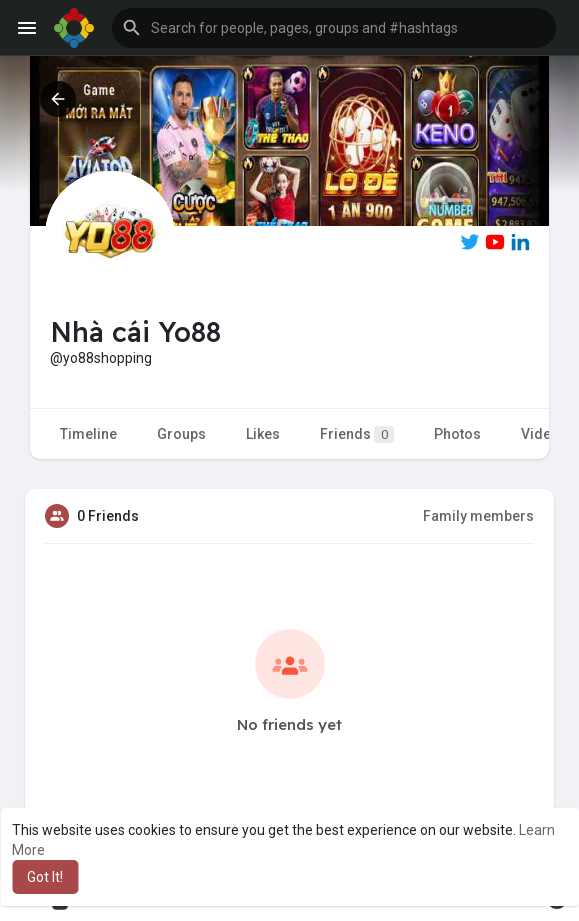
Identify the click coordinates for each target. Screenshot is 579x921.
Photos (457, 434)
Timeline (88, 434)
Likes (263, 434)
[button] (334, 28)
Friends (357, 434)
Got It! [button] (45, 877)
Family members (478, 516)
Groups (181, 434)
